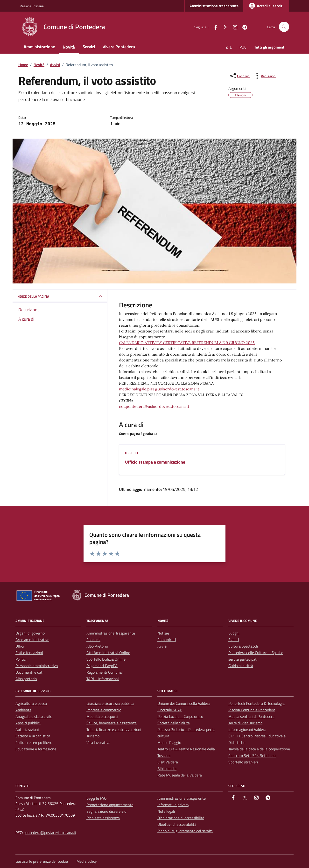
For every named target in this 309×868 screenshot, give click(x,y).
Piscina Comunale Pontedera (252, 710)
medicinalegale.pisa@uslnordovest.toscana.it (159, 389)
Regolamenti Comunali (105, 672)
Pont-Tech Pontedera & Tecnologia (256, 703)
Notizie (163, 633)
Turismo (93, 736)
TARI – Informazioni (103, 679)
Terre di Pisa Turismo (245, 723)
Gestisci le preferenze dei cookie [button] (42, 861)
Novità (69, 47)
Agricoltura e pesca (31, 703)
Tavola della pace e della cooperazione (259, 749)
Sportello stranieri (243, 762)
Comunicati (167, 640)
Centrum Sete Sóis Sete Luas (252, 755)
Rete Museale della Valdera (180, 775)
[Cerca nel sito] (284, 27)
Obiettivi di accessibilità (177, 824)
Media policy (87, 861)
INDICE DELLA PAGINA (60, 296)
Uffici (20, 646)
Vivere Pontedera (119, 47)
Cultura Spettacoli (243, 646)
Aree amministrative (32, 640)
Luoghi (234, 633)
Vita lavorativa (98, 742)
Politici (21, 659)
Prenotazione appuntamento (110, 805)
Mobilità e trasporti (102, 716)
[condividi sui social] (240, 76)
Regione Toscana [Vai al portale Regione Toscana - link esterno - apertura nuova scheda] (32, 6)
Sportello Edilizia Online (106, 659)
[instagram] (233, 27)
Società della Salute (174, 723)
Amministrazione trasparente (214, 6)
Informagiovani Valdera (247, 729)
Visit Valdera (168, 762)
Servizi (89, 47)
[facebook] (214, 27)
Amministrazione (39, 47)
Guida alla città (241, 666)
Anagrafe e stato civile (34, 716)
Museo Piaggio (169, 742)
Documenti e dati (29, 672)
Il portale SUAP (170, 710)
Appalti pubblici (28, 723)
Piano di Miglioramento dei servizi (185, 831)
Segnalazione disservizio (106, 811)
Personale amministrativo (37, 666)
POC (243, 47)
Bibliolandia (167, 769)
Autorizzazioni (27, 729)
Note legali (166, 811)
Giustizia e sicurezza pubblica (110, 703)
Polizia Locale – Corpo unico (180, 716)
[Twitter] (224, 27)
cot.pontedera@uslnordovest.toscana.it (154, 406)
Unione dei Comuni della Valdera (184, 703)
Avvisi (162, 646)
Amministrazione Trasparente (111, 633)
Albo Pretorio (97, 646)
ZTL (229, 47)
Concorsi (93, 640)
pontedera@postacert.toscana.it (50, 833)
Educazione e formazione (36, 749)
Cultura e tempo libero (34, 742)
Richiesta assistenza (103, 818)
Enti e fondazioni (29, 653)
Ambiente (23, 710)
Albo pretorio (26, 679)
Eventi (234, 640)
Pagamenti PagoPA (102, 666)
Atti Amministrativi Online (108, 653)
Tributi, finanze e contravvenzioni (114, 729)
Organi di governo (30, 633)
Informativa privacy (173, 805)
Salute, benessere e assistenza (112, 723)
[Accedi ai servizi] (266, 6)
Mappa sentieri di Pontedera (251, 716)
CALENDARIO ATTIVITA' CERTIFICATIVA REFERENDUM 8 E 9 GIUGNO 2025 (187, 343)
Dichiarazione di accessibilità (181, 818)
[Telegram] (243, 27)
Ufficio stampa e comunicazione (155, 462)
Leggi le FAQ (97, 798)
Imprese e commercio (104, 710)
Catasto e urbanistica (33, 736)
